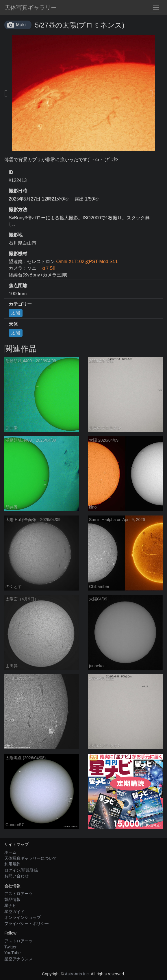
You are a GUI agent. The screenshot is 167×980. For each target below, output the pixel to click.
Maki (21, 25)
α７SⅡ (49, 268)
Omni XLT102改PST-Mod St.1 (87, 262)
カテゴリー (20, 304)
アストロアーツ (18, 894)
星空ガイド (14, 912)
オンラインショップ (23, 917)
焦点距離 (18, 286)
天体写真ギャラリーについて (31, 858)
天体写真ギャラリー (31, 8)
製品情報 (12, 899)
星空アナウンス (18, 959)
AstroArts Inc (77, 974)
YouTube (13, 953)
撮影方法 (18, 210)
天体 (13, 324)
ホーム (10, 852)
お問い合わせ (16, 876)
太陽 (16, 313)
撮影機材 (18, 254)
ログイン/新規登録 (21, 870)
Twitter (10, 947)
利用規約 (12, 864)
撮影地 (16, 235)
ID (11, 172)
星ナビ (10, 906)
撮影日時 (18, 191)
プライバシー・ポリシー (27, 923)
